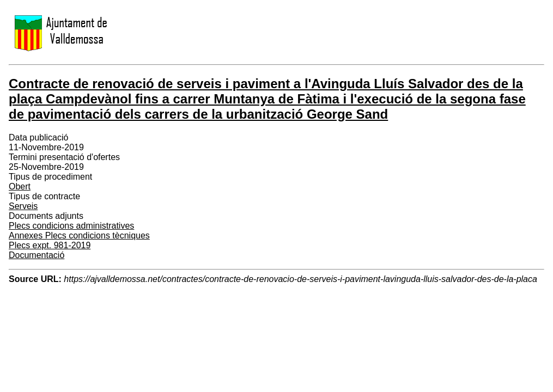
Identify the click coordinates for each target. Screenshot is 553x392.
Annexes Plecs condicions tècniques (79, 235)
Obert (20, 186)
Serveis (23, 206)
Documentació (37, 255)
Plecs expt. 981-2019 (50, 245)
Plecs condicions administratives (71, 226)
